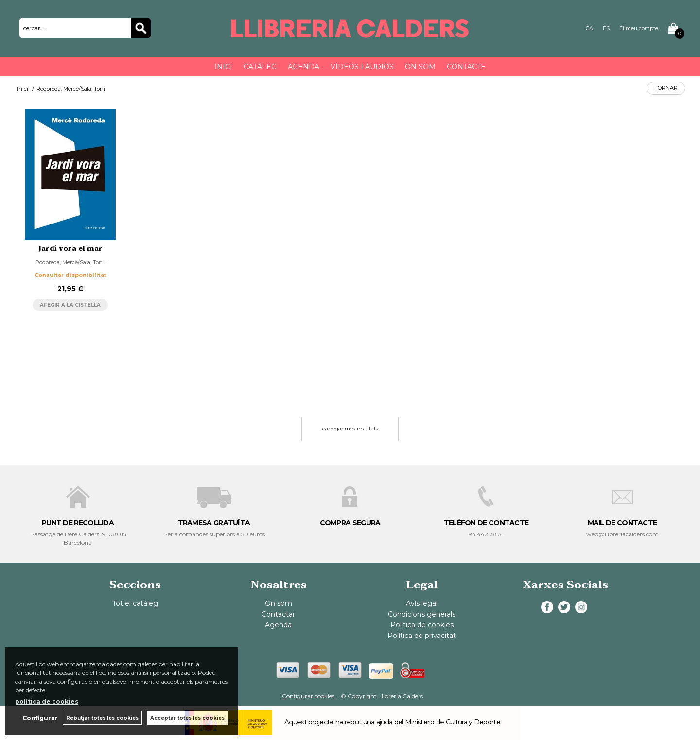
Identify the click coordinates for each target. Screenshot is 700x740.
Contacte (466, 67)
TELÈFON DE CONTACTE (486, 523)
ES (606, 28)
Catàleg (260, 67)
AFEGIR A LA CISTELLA (70, 305)
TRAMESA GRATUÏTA (214, 523)
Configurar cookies (309, 696)
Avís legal (422, 603)
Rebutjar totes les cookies (102, 718)
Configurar (40, 718)
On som (420, 67)
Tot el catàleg (135, 603)
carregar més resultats (350, 429)
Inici (223, 67)
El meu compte (639, 28)
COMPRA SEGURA (350, 523)
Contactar (278, 614)
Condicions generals (422, 614)
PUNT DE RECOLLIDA (78, 523)
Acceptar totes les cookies (187, 718)
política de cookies (47, 701)
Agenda (304, 67)
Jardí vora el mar (70, 249)
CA (589, 28)
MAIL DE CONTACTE (622, 523)
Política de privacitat (422, 636)
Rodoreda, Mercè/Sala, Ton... (70, 262)
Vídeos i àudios (362, 67)
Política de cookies (422, 625)
